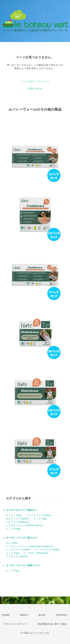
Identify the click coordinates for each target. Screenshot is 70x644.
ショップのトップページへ (35, 81)
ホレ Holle (12, 543)
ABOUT (24, 615)
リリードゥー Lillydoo (39, 515)
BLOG (42, 615)
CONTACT (62, 615)
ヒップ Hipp (40, 519)
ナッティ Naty (14, 515)
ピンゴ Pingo (13, 529)
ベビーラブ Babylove (18, 522)
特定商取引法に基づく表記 (52, 624)
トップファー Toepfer (18, 550)
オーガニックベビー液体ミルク (23, 565)
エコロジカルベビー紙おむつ (22, 510)
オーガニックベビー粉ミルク (22, 538)
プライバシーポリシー (15, 624)
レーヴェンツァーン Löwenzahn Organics (29, 546)
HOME (6, 615)
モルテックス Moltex (18, 519)
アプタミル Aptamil (17, 556)
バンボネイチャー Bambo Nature (24, 525)
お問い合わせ (35, 89)
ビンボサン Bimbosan (36, 553)
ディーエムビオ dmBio (47, 550)
